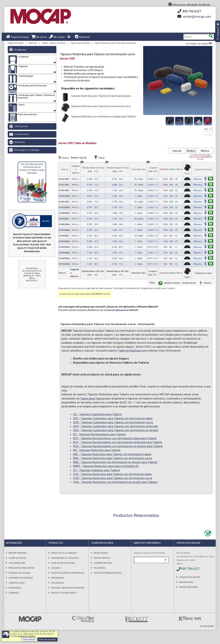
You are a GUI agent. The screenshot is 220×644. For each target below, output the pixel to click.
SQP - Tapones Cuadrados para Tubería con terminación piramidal (115, 426)
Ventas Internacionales (108, 573)
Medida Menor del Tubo (93, 170)
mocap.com (197, 17)
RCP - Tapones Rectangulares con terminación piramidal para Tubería (117, 442)
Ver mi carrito (102, 558)
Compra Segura (103, 563)
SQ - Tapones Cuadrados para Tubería (97, 414)
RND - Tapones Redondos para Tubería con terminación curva (112, 458)
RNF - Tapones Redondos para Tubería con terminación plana (112, 454)
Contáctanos (22, 134)
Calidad (56, 568)
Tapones (33, 43)
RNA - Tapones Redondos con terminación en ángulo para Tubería (115, 462)
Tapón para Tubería (80, 43)
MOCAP (211, 626)
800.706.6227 (189, 11)
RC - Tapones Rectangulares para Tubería (99, 434)
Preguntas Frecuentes (22, 568)
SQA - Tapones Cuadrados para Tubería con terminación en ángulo (116, 430)
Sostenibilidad (17, 563)
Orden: (76, 158)
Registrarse (101, 553)
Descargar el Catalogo (27, 150)
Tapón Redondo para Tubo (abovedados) (115, 43)
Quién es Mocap (17, 558)
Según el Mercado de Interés (68, 588)
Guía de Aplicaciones (63, 563)
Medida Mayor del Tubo (118, 170)
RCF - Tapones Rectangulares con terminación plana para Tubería (115, 438)
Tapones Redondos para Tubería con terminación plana (95, 97)
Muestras (82, 37)
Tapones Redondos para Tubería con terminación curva (95, 108)
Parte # (65, 170)
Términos (14, 593)
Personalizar (29, 639)
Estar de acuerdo (47, 639)
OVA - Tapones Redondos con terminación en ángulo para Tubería (115, 482)
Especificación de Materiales (68, 573)
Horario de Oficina (19, 573)
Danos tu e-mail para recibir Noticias (149, 553)
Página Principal (17, 37)
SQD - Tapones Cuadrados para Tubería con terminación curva (113, 422)
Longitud (153, 170)
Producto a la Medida (64, 553)
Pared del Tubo (139, 170)
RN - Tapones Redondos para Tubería (97, 450)
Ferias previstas (188, 587)
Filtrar (109, 157)
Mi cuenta (57, 37)
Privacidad (15, 588)
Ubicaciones (21, 126)
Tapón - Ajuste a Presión (54, 43)
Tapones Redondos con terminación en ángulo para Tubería (98, 118)
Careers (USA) (17, 583)
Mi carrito (39, 37)
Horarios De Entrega (21, 578)
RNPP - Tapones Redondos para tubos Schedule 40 (106, 466)
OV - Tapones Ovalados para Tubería (96, 470)
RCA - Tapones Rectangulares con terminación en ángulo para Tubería (118, 446)
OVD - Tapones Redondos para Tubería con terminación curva (113, 478)
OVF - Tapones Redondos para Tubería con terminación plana (112, 474)
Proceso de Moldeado (64, 593)
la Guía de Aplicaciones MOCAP (121, 310)
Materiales (58, 578)
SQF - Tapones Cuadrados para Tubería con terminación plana (113, 418)
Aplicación (57, 583)
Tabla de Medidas (130, 351)
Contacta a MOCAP (190, 577)
